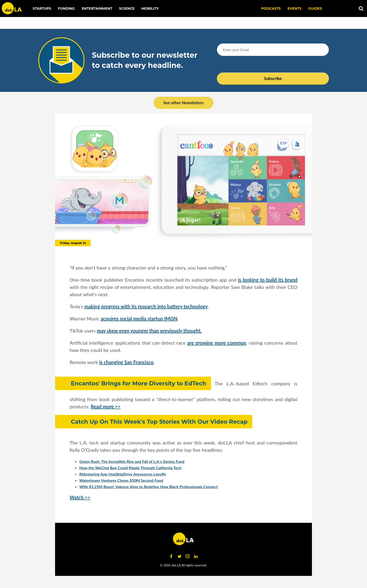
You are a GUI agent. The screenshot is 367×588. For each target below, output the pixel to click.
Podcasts (271, 8)
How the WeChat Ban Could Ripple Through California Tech (130, 468)
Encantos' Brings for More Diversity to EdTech (139, 383)
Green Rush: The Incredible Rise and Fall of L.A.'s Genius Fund (132, 461)
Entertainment (97, 8)
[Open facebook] (171, 556)
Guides (315, 8)
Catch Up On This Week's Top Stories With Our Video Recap (159, 422)
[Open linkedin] (196, 556)
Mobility (150, 8)
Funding (66, 8)
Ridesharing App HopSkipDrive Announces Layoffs (123, 474)
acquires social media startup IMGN (139, 318)
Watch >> (80, 497)
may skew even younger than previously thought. (149, 331)
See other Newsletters (183, 103)
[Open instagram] (188, 556)
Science (127, 8)
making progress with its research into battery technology (146, 306)
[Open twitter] (179, 556)
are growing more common (217, 343)
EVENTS (294, 8)
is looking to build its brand (268, 280)
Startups (42, 8)
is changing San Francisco (126, 362)
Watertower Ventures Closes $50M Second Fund (121, 480)
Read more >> (106, 406)
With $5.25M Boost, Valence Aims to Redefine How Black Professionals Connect (149, 487)
